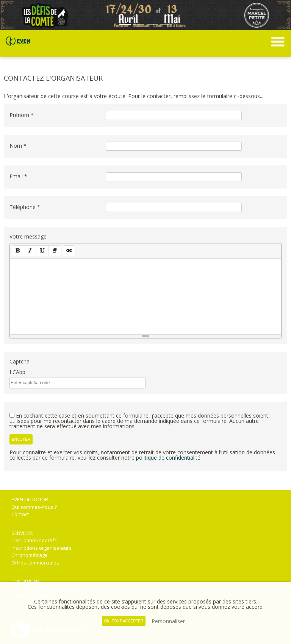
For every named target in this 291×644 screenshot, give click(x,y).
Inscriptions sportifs (34, 540)
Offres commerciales (35, 563)
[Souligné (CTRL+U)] (42, 251)
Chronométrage (30, 555)
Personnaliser (168, 621)
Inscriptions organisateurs (41, 548)
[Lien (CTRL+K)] (69, 251)
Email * (18, 176)
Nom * (18, 146)
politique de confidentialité (168, 458)
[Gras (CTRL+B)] (18, 251)
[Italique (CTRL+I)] (30, 251)
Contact (20, 514)
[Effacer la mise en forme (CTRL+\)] (55, 251)
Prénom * (22, 115)
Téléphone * (25, 207)
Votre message (28, 236)
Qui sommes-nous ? (34, 507)
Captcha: (20, 361)
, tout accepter (124, 621)
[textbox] (145, 296)
